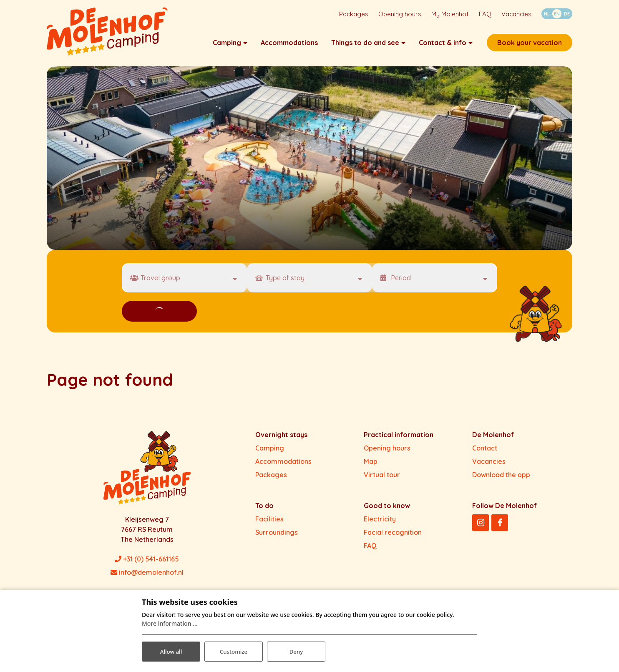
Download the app (501, 478)
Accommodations (283, 465)
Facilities (269, 523)
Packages (271, 478)
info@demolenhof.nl (147, 576)
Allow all (171, 651)
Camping (270, 452)
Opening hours (387, 452)
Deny (296, 651)
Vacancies (489, 465)
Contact (485, 452)
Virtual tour (382, 478)
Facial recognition (393, 536)
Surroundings (277, 536)
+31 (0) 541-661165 (147, 563)
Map (371, 465)
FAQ (370, 549)
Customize (234, 651)
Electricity (380, 523)
